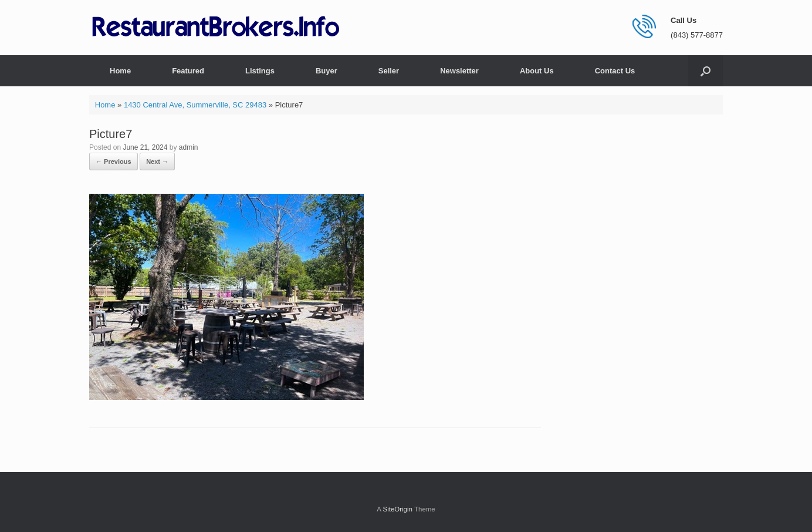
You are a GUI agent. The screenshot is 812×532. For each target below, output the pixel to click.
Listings (260, 71)
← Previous (114, 161)
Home (120, 71)
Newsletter (459, 71)
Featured (188, 71)
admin (189, 147)
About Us (537, 71)
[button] (706, 71)
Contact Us (615, 71)
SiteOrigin (397, 509)
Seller (389, 71)
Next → (157, 161)
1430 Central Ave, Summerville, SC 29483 (195, 105)
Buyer (327, 71)
